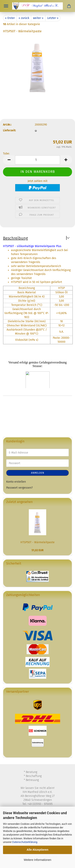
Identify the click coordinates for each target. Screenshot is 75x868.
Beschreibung (15, 238)
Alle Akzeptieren (37, 850)
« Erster (10, 18)
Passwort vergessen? (19, 488)
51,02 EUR (38, 550)
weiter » (38, 18)
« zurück (24, 18)
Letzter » (53, 18)
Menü (6, 6)
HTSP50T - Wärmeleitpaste (37, 542)
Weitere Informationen (37, 860)
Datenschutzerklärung (25, 842)
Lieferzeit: (9, 130)
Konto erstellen (16, 482)
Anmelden (38, 473)
